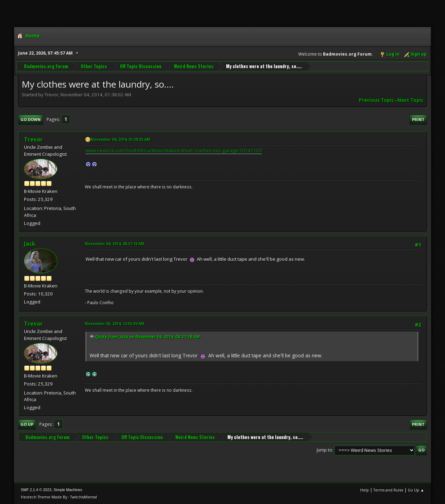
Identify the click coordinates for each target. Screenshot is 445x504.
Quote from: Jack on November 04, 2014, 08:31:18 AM (147, 337)
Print (418, 119)
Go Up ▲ (416, 490)
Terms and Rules (388, 490)
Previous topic (376, 100)
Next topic (410, 100)
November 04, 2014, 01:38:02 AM (120, 139)
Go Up (27, 424)
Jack (30, 244)
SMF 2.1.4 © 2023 (36, 490)
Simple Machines (68, 490)
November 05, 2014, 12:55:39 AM (115, 323)
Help (365, 490)
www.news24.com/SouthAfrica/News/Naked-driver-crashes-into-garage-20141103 (174, 151)
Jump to (324, 450)
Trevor (33, 139)
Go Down (31, 119)
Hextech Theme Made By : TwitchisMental (59, 497)
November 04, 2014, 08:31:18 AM (115, 243)
